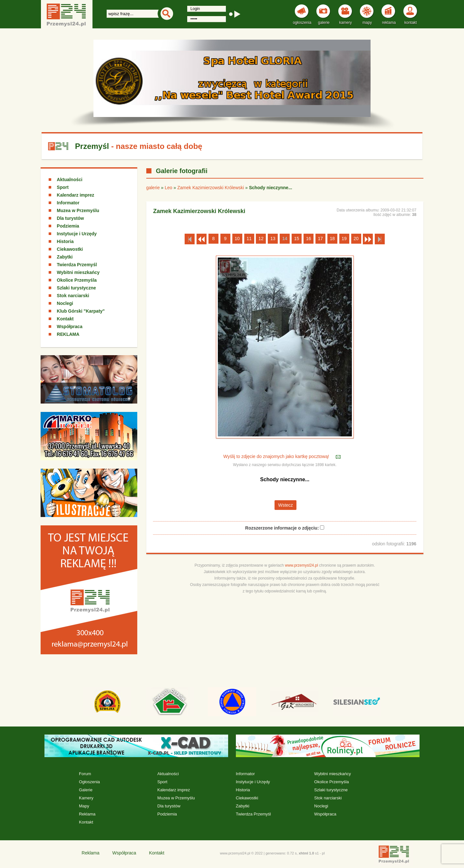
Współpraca (69, 327)
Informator (68, 203)
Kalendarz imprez (75, 195)
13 (273, 239)
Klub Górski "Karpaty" (81, 311)
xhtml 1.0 (306, 853)
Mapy (84, 806)
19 (344, 239)
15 (297, 239)
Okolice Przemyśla (77, 280)
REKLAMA (68, 334)
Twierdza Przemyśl (77, 265)
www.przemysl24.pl (301, 565)
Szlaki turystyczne (76, 288)
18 (332, 239)
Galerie (86, 790)
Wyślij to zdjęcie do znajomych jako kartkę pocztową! (277, 456)
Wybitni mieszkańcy (78, 272)
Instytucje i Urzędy (77, 234)
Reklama (87, 814)
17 (321, 239)
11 (249, 239)
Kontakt (65, 319)
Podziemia (68, 226)
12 (261, 239)
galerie (153, 188)
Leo (168, 188)
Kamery (86, 798)
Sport (63, 187)
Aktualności (69, 180)
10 (237, 239)
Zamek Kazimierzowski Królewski (211, 188)
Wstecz (285, 505)
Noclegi (65, 303)
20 (356, 239)
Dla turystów (70, 218)
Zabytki (65, 257)
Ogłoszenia (89, 782)
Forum (85, 774)
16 (309, 239)
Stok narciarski (73, 296)
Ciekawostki (70, 249)
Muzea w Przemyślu (78, 210)
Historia (65, 241)
